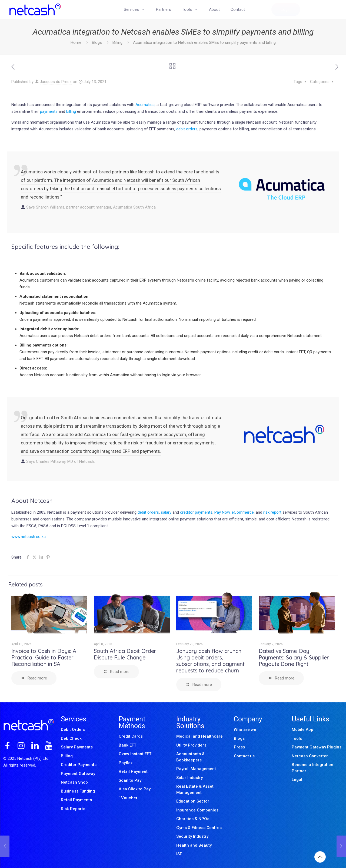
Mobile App (302, 730)
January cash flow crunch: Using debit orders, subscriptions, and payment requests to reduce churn (210, 661)
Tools (297, 738)
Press (239, 747)
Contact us (244, 756)
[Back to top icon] (320, 857)
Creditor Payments (79, 765)
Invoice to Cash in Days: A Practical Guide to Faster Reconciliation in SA (44, 657)
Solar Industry (189, 778)
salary (166, 512)
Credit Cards (131, 736)
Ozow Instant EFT (135, 754)
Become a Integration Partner (312, 768)
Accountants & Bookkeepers (190, 757)
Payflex (126, 763)
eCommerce (243, 512)
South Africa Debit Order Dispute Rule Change (125, 654)
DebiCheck (71, 738)
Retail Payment (133, 771)
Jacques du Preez (56, 82)
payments (49, 111)
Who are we (245, 730)
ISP (179, 854)
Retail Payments (76, 800)
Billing (117, 42)
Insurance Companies (197, 810)
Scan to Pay (130, 780)
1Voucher (128, 798)
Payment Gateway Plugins (317, 747)
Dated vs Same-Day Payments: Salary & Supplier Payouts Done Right (294, 657)
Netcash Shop (74, 782)
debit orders (187, 129)
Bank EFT (127, 745)
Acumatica (145, 105)
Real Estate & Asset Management (195, 789)
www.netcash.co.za (29, 537)
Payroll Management (196, 769)
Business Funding (78, 791)
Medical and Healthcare (199, 736)
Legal (297, 780)
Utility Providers (191, 745)
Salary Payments (77, 747)
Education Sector (193, 801)
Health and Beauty (194, 845)
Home (76, 42)
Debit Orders (73, 730)
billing (71, 111)
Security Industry (192, 836)
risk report (272, 512)
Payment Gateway (78, 774)
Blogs (97, 42)
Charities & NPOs (193, 819)
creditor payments (196, 512)
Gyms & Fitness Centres (199, 828)
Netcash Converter (310, 756)
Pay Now (222, 512)
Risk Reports (73, 809)
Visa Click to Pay (135, 789)
